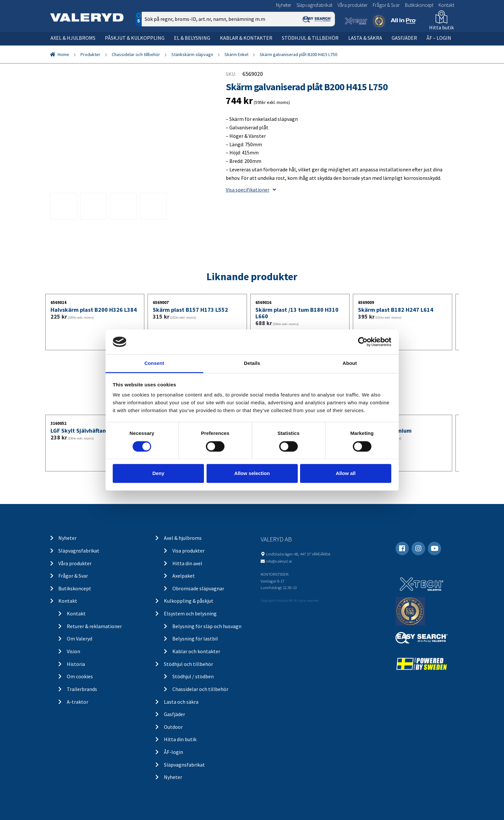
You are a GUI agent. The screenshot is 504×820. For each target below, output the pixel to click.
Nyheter (284, 5)
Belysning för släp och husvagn (207, 626)
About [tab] (350, 363)
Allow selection (252, 473)
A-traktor (78, 702)
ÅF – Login (439, 38)
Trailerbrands (82, 689)
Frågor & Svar (386, 5)
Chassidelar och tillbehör (136, 54)
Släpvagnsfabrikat (314, 5)
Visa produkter (188, 551)
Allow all (346, 473)
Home (63, 54)
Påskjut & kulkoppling (135, 38)
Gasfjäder (404, 38)
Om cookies (80, 676)
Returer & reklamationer (94, 626)
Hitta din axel (187, 563)
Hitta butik (441, 27)
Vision (73, 651)
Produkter (90, 54)
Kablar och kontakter (196, 651)
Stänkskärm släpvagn (192, 54)
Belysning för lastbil (195, 639)
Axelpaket (184, 576)
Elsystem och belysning (190, 613)
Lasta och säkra (181, 702)
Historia (76, 664)
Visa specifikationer (251, 190)
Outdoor (173, 727)
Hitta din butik (180, 739)
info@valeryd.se (279, 561)
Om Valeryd (79, 639)
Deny (158, 473)
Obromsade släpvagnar (198, 588)
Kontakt (446, 5)
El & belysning (192, 38)
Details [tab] (252, 363)
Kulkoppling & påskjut (189, 601)
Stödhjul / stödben (193, 676)
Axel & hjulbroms (73, 38)
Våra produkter (353, 5)
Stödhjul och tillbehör (188, 664)
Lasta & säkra (365, 38)
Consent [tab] (154, 363)
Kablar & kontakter (246, 38)
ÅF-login (173, 752)
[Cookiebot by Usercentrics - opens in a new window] (363, 342)
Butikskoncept (419, 5)
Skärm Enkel (236, 54)
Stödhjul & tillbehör (310, 38)
